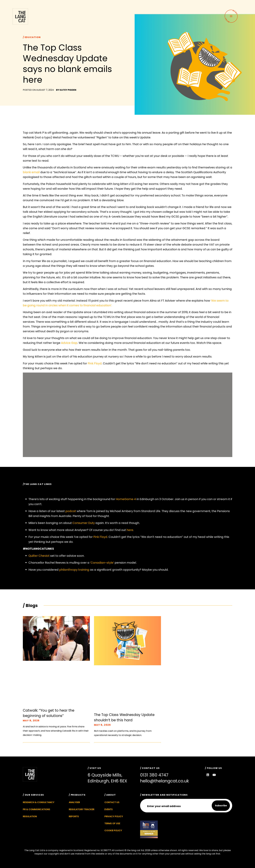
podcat (71, 511)
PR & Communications (36, 809)
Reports (74, 816)
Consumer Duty (84, 523)
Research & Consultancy (39, 802)
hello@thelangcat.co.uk (165, 781)
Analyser (74, 802)
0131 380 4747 (154, 775)
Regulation (30, 816)
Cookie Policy (113, 830)
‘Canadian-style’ (102, 563)
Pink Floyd (95, 363)
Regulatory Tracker (82, 809)
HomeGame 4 (126, 499)
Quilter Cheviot (39, 556)
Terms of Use (112, 823)
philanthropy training (74, 570)
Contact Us (112, 802)
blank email (31, 172)
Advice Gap (69, 343)
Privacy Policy (114, 816)
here (130, 530)
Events (109, 809)
